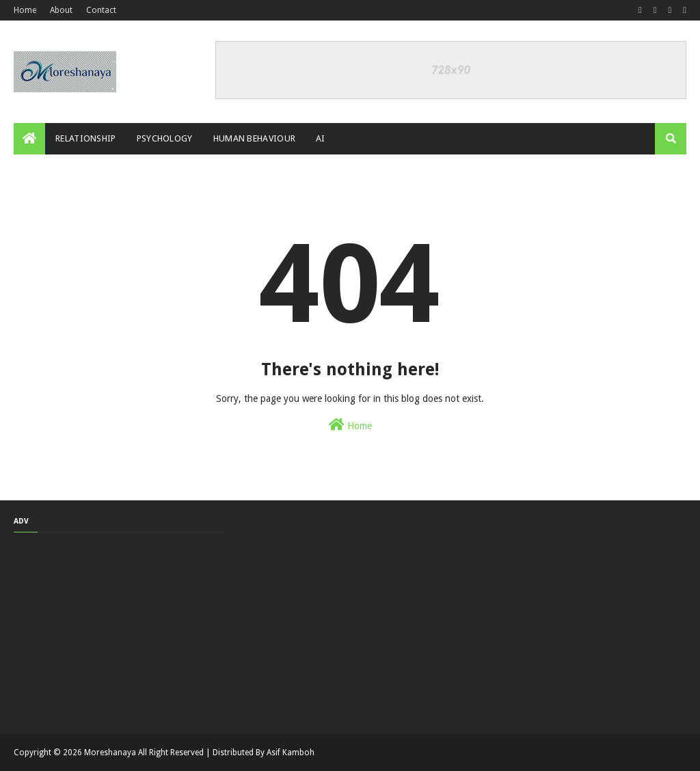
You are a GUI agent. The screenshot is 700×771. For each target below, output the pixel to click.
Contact (101, 10)
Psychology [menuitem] (165, 138)
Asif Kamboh (291, 753)
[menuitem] (29, 139)
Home (25, 10)
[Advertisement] (119, 632)
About (61, 10)
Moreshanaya (110, 753)
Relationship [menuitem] (86, 138)
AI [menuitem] (321, 138)
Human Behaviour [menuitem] (255, 138)
